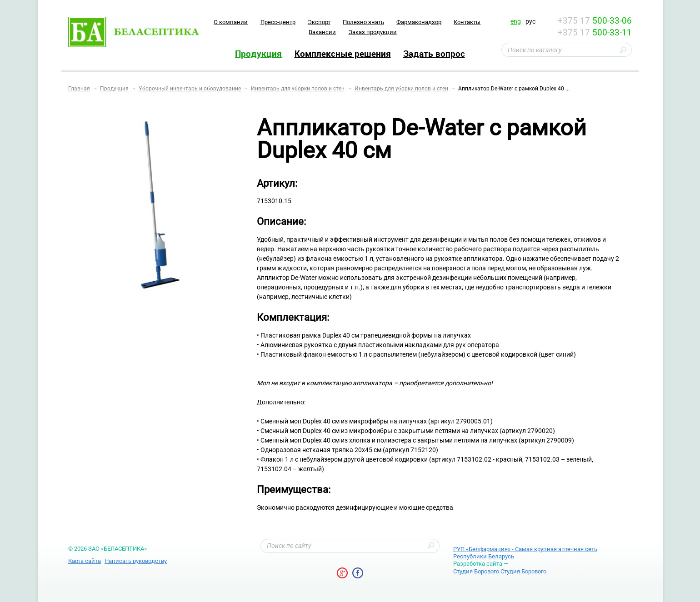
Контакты (467, 22)
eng (516, 21)
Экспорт (319, 22)
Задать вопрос (434, 54)
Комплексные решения (343, 54)
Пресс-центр (278, 22)
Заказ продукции (373, 32)
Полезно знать (363, 22)
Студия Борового (476, 571)
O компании (231, 22)
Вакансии (322, 32)
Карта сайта (85, 561)
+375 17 (595, 21)
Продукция (258, 54)
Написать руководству (136, 561)
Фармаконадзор (419, 22)
